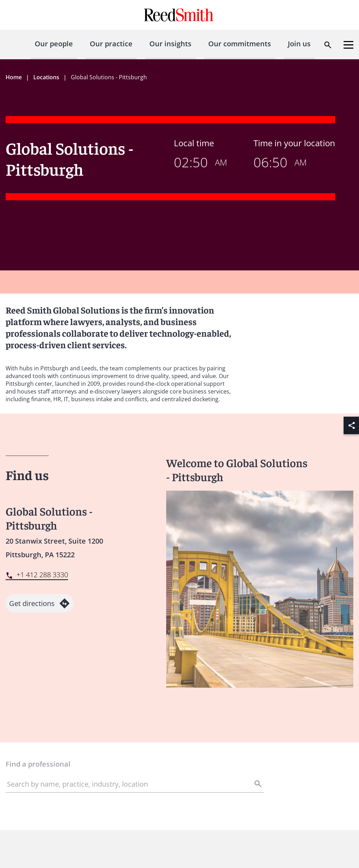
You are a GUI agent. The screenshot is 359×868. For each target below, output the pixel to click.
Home (14, 77)
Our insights (170, 44)
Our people (54, 44)
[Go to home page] (180, 15)
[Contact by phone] (37, 575)
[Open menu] (348, 45)
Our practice (111, 44)
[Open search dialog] (328, 45)
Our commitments (240, 44)
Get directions (40, 603)
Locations (46, 77)
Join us (299, 44)
